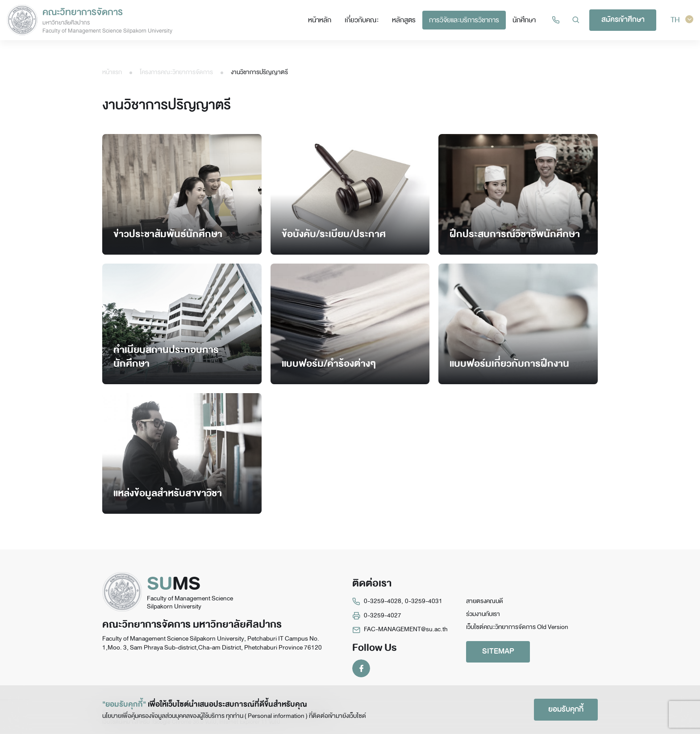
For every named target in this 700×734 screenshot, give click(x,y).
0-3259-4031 (424, 601)
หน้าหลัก (321, 20)
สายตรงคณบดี (485, 601)
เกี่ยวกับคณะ (363, 20)
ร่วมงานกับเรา (483, 614)
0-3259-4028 (383, 601)
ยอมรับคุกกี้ (565, 709)
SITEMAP (500, 652)
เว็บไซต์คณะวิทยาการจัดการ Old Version (517, 627)
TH (682, 20)
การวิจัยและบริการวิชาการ (466, 20)
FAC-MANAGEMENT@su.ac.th (406, 629)
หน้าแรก (112, 72)
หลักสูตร (406, 20)
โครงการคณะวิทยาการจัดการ (176, 72)
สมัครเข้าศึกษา (625, 19)
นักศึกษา (526, 20)
